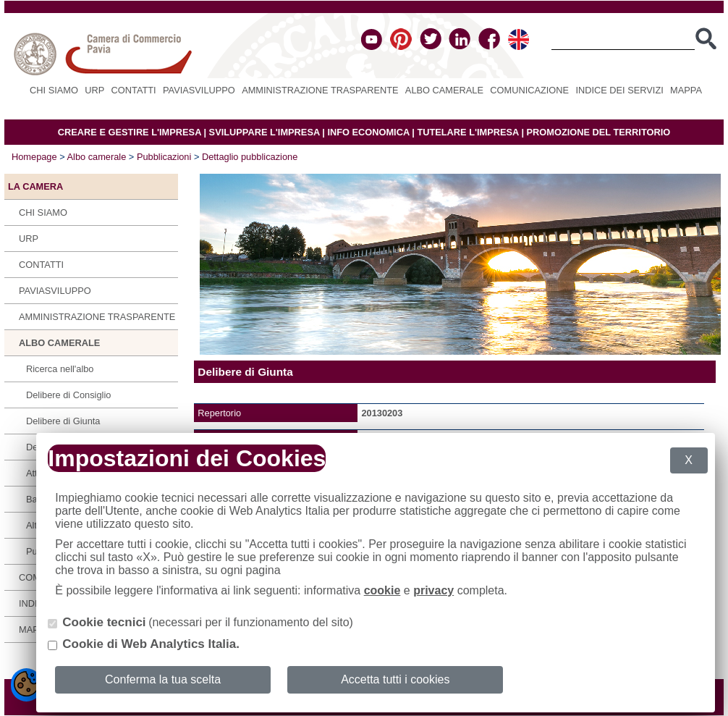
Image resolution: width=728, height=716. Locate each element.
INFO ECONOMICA (368, 132)
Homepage (34, 157)
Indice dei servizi (619, 90)
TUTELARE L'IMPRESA (468, 132)
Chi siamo (54, 90)
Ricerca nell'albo (60, 369)
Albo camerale (444, 90)
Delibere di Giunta (63, 421)
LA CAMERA (35, 186)
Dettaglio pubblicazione (250, 157)
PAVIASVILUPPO (199, 90)
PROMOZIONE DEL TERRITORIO (599, 132)
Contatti (134, 90)
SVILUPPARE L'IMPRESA (264, 132)
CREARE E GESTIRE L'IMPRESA (130, 132)
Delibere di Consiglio (68, 395)
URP (94, 90)
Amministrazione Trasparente (320, 90)
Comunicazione (529, 90)
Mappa (686, 90)
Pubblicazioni (164, 157)
